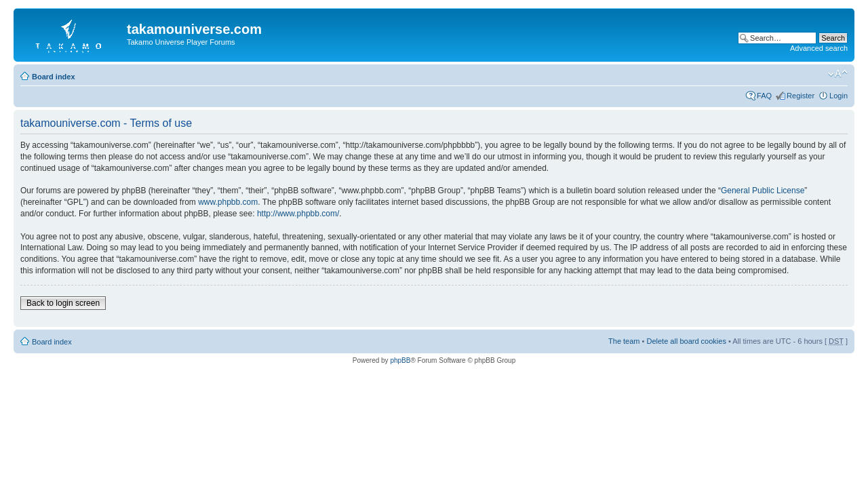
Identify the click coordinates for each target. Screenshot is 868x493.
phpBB (400, 360)
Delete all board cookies (686, 341)
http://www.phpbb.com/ (298, 214)
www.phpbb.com (228, 202)
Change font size (838, 74)
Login (839, 96)
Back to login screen (63, 303)
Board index (54, 77)
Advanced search (819, 48)
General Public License (763, 191)
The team (624, 341)
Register (801, 96)
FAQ (764, 96)
